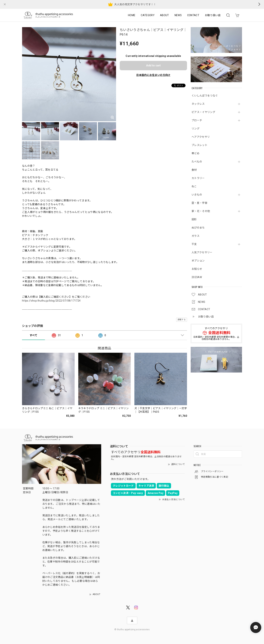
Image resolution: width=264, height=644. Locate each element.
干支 (194, 244)
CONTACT (193, 15)
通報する (182, 320)
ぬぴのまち (198, 228)
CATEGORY (148, 15)
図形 (194, 219)
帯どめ (196, 153)
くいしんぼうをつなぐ (205, 96)
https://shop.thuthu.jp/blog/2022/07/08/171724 (51, 301)
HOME (132, 15)
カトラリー (198, 178)
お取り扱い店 (213, 15)
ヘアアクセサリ (201, 137)
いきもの (197, 195)
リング (196, 129)
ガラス (196, 236)
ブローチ (197, 120)
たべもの (197, 162)
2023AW (197, 277)
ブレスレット (199, 145)
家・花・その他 (201, 211)
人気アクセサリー (202, 252)
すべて (33, 335)
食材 (194, 170)
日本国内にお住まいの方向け (153, 75)
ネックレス (198, 104)
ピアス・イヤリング (203, 112)
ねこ (194, 186)
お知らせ (197, 269)
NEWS (178, 15)
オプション (198, 261)
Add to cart (153, 65)
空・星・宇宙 (199, 203)
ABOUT (165, 15)
